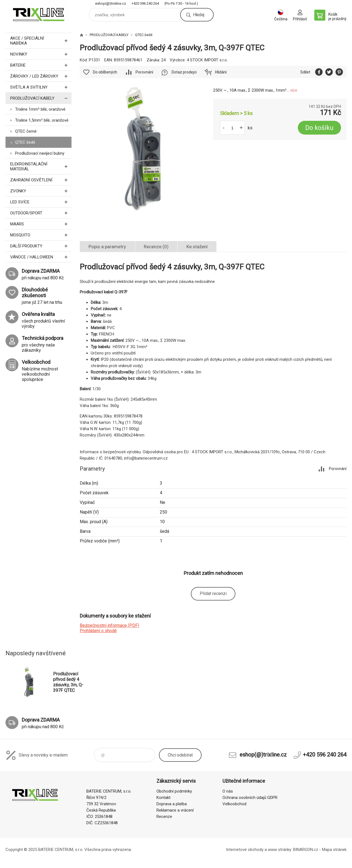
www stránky (280, 850)
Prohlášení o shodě (98, 631)
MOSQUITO (41, 235)
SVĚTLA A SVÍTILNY (41, 87)
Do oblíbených (105, 72)
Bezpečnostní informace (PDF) (109, 625)
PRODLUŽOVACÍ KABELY (41, 98)
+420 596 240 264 (145, 3)
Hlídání (221, 72)
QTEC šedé (25, 142)
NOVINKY (41, 54)
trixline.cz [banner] (38, 13)
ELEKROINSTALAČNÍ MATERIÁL (41, 166)
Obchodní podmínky (174, 791)
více (294, 90)
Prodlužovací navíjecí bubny (40, 153)
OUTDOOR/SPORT (41, 213)
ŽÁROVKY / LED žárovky (41, 76)
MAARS (41, 224)
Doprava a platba (172, 804)
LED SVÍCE (41, 202)
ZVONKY (41, 191)
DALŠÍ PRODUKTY (41, 246)
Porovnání (144, 72)
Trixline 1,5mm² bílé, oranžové (42, 120)
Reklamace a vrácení (175, 810)
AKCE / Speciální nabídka (41, 41)
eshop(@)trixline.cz (111, 3)
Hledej (199, 15)
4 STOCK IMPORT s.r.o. (207, 60)
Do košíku (319, 128)
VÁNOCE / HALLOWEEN (41, 257)
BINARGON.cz (306, 850)
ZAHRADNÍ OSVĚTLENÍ (41, 180)
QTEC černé (26, 131)
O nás (228, 791)
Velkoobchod (234, 804)
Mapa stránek (334, 850)
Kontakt (163, 798)
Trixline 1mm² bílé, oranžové (40, 109)
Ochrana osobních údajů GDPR (250, 798)
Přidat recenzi (213, 593)
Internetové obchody (245, 850)
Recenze (164, 817)
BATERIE (41, 65)
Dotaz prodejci (184, 72)
